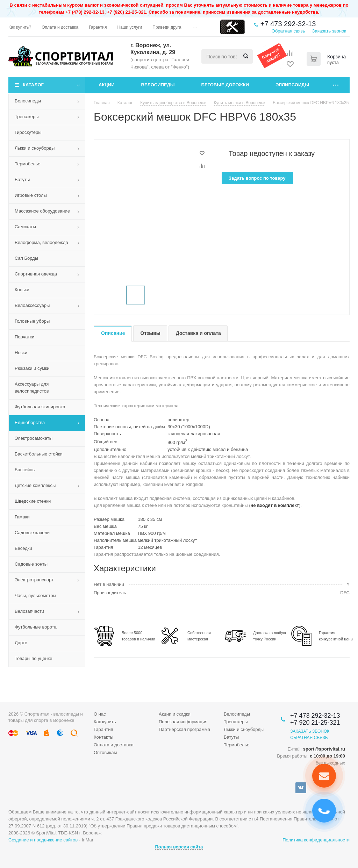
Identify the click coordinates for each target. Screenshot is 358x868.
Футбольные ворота (36, 627)
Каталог (33, 85)
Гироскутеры (28, 132)
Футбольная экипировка (40, 407)
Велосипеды (158, 85)
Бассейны (25, 470)
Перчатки (24, 337)
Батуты (22, 180)
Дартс (21, 643)
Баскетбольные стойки (39, 454)
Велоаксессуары (32, 305)
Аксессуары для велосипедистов (32, 388)
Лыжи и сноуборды (35, 148)
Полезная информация (183, 722)
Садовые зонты (31, 564)
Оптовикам (105, 752)
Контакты (103, 737)
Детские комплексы (35, 485)
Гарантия (103, 729)
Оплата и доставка (114, 745)
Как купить (105, 722)
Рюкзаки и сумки (32, 368)
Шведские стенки (33, 501)
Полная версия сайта (179, 847)
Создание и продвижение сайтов (43, 840)
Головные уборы (32, 321)
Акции (107, 85)
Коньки (22, 290)
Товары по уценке (34, 658)
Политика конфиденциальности (316, 840)
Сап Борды (26, 258)
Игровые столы (31, 195)
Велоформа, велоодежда (41, 242)
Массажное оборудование (42, 211)
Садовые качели (32, 533)
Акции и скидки (175, 714)
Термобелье (28, 164)
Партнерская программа (184, 729)
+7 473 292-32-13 (288, 24)
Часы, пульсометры (35, 596)
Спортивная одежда (36, 274)
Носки (21, 353)
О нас (100, 714)
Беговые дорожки (225, 85)
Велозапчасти (29, 611)
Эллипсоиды (292, 85)
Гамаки (22, 517)
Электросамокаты (34, 438)
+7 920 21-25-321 (315, 723)
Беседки (23, 548)
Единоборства (30, 422)
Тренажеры (27, 117)
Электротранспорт (34, 580)
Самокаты (25, 227)
